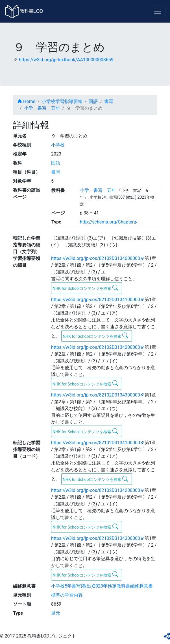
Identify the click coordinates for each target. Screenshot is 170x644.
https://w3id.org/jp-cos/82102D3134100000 (96, 300)
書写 (109, 101)
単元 (56, 613)
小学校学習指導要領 (62, 101)
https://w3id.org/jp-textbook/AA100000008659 (66, 60)
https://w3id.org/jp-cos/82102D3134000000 (96, 258)
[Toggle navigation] (158, 11)
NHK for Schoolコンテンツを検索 (85, 288)
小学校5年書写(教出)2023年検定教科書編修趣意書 (102, 586)
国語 (93, 101)
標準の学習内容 (67, 595)
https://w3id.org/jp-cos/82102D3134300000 (96, 395)
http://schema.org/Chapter (107, 222)
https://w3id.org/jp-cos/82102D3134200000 (96, 347)
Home (26, 101)
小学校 (58, 145)
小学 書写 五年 (42, 108)
